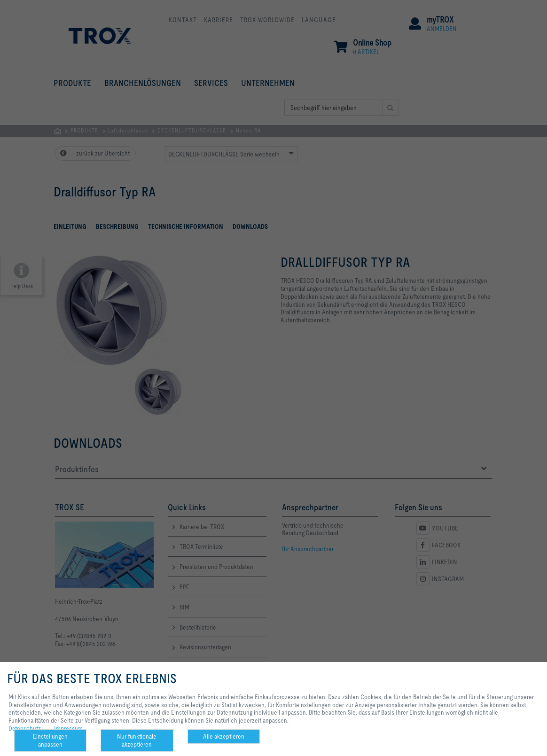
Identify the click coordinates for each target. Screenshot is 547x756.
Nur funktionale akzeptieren (137, 740)
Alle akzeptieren (224, 736)
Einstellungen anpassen (50, 740)
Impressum (68, 728)
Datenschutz (25, 728)
